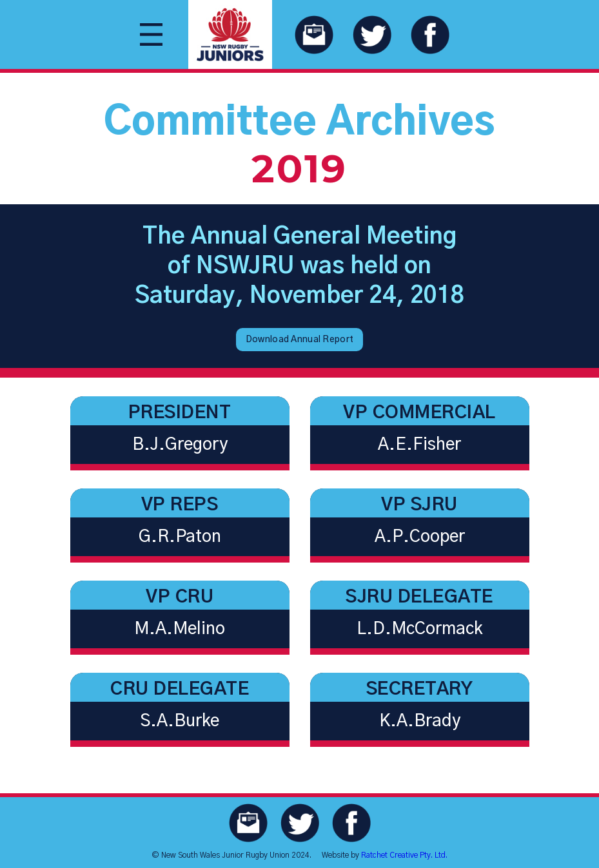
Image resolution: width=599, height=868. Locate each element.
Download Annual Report (299, 340)
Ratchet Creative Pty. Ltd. (404, 855)
